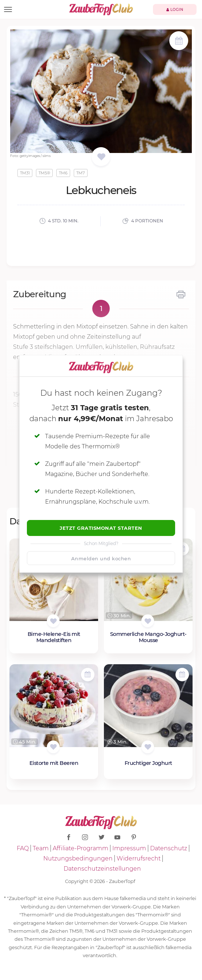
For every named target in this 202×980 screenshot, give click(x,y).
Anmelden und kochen (101, 558)
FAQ (23, 848)
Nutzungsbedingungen (78, 858)
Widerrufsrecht (139, 858)
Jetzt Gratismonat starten (101, 528)
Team (41, 848)
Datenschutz (169, 848)
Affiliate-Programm (80, 848)
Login (175, 10)
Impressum (129, 848)
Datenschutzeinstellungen (102, 869)
